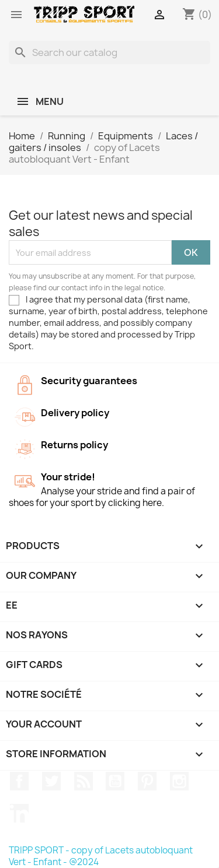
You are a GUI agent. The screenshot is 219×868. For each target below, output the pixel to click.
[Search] (109, 52)
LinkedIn (19, 813)
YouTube (115, 781)
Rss (84, 781)
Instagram (179, 781)
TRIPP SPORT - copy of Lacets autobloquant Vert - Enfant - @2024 (101, 856)
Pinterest (147, 781)
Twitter (51, 781)
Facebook (19, 781)
